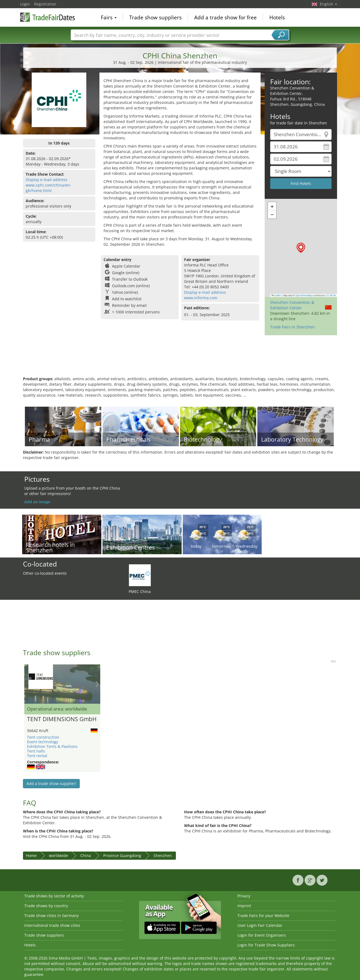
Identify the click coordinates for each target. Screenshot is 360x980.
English (328, 4)
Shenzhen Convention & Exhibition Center (292, 305)
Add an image (37, 502)
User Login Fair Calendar (260, 925)
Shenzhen (163, 855)
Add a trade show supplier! (51, 783)
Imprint (244, 906)
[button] (301, 248)
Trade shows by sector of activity (54, 896)
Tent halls (36, 751)
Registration (45, 4)
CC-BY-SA (331, 295)
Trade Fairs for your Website (263, 915)
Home (31, 855)
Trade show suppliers (155, 17)
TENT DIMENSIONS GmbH (62, 719)
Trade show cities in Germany (51, 915)
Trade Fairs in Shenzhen (292, 327)
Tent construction (43, 737)
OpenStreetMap (304, 295)
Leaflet (276, 295)
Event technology (43, 742)
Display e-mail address (47, 180)
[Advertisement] (180, 358)
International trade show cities (52, 925)
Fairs (109, 17)
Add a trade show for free (225, 17)
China (86, 855)
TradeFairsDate (48, 17)
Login (25, 4)
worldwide (58, 855)
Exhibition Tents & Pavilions (52, 746)
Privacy (244, 896)
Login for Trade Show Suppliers (266, 945)
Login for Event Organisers (262, 935)
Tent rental (37, 756)
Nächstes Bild (97, 684)
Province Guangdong (122, 855)
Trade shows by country (46, 906)
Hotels (277, 17)
